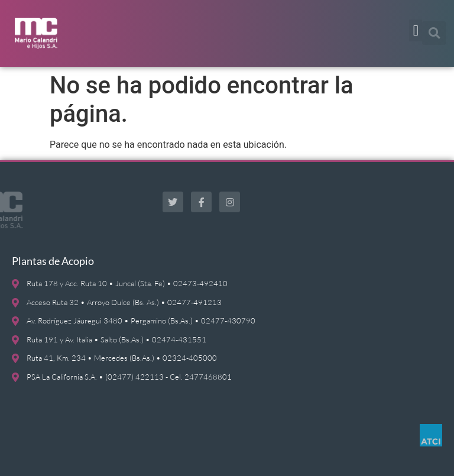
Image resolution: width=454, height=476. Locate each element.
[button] (416, 31)
